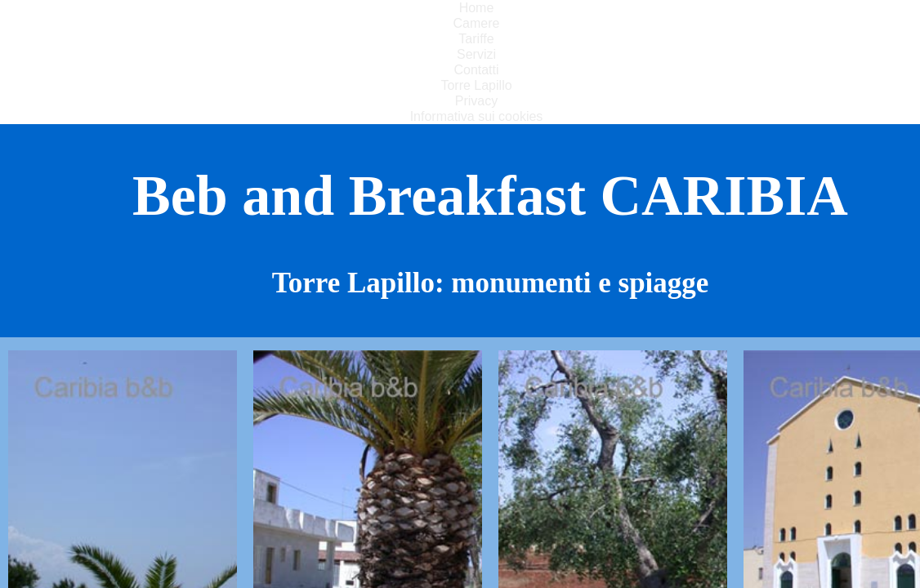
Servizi (476, 54)
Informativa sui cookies (477, 116)
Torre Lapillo (476, 85)
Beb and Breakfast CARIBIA (490, 196)
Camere (477, 23)
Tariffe (476, 39)
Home (477, 8)
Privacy (476, 101)
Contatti (476, 70)
